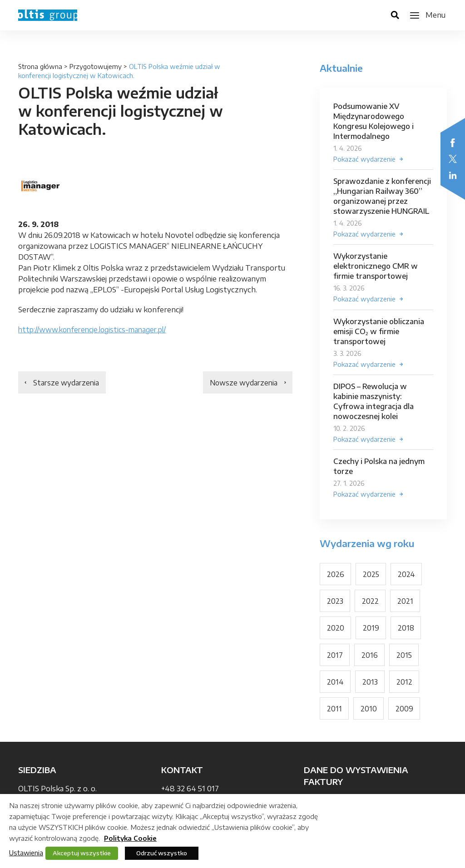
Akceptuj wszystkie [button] (82, 853)
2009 (404, 713)
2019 (371, 631)
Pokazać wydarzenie (364, 159)
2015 (404, 658)
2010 (369, 713)
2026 (336, 577)
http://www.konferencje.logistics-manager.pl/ (95, 330)
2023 (335, 604)
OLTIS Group (48, 15)
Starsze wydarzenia (67, 383)
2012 (405, 686)
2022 (371, 604)
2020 (336, 631)
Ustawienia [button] (26, 853)
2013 (370, 686)
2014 (335, 686)
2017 (335, 658)
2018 (406, 631)
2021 (406, 604)
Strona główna (40, 67)
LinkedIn (453, 175)
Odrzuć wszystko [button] (162, 853)
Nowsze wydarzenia (243, 383)
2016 (370, 658)
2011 (334, 713)
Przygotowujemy (96, 67)
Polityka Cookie (130, 838)
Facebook (453, 143)
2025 (371, 577)
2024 (407, 577)
